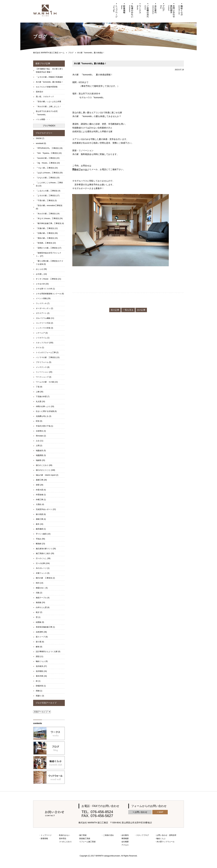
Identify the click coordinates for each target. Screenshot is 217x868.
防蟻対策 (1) (41, 686)
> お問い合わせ (140, 812)
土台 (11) (40, 441)
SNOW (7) (40, 138)
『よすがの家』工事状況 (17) (48, 196)
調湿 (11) (40, 656)
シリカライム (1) (43, 338)
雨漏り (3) (40, 696)
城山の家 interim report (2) (47, 475)
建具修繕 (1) (41, 529)
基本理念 (63, 839)
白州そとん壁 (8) (43, 607)
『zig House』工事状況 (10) (48, 163)
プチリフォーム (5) (44, 362)
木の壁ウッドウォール (165, 842)
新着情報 (44, 839)
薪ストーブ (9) (42, 637)
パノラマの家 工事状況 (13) (48, 357)
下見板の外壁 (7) (43, 397)
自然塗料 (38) (41, 632)
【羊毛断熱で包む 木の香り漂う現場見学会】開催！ (49, 71)
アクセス (125, 845)
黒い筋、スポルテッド (45, 97)
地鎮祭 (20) (40, 460)
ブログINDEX (49, 126)
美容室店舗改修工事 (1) (45, 627)
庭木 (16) (40, 524)
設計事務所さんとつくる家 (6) (48, 652)
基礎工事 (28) (41, 480)
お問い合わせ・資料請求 (166, 835)
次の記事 (141, 310)
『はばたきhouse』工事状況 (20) (49, 173)
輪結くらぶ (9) (42, 661)
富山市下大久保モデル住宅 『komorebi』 (48, 113)
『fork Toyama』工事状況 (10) (49, 153)
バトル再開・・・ (43, 119)
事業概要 (125, 839)
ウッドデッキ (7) (43, 303)
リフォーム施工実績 (87, 842)
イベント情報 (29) (43, 298)
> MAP (160, 812)
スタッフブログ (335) (45, 343)
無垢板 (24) (40, 602)
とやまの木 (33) (42, 284)
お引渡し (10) (41, 274)
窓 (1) (38, 617)
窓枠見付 (39, 92)
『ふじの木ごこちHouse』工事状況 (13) (49, 184)
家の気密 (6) (41, 514)
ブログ (71, 53)
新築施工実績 (85, 839)
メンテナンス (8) (43, 367)
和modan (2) (41, 436)
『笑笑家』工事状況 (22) (46, 243)
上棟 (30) (40, 392)
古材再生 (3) (41, 431)
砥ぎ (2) (39, 612)
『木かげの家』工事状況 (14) (48, 214)
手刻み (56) (40, 539)
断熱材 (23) (40, 544)
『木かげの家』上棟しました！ (49, 107)
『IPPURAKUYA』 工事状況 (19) (49, 148)
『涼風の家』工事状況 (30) (47, 233)
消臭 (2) (39, 593)
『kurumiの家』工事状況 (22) (48, 158)
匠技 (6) (39, 421)
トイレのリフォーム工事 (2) (47, 352)
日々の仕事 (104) (43, 563)
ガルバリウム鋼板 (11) (45, 318)
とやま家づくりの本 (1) (45, 289)
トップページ (46, 835)
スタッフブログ (143, 835)
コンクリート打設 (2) (44, 323)
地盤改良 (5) (41, 451)
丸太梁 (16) (40, 402)
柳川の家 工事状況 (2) (45, 578)
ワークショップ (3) (44, 377)
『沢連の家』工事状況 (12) (47, 228)
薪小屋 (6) (40, 642)
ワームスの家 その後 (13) (47, 382)
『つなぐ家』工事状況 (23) (47, 168)
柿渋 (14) (40, 583)
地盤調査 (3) (41, 455)
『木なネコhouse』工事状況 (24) (49, 218)
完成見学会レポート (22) (46, 509)
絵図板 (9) (40, 622)
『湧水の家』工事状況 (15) (47, 238)
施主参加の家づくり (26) (46, 549)
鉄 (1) (38, 681)
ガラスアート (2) (43, 313)
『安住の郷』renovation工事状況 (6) (49, 207)
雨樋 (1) (39, 691)
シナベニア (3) (42, 333)
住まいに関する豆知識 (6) (46, 411)
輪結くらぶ (161, 839)
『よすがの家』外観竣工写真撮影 (49, 77)
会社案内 (125, 835)
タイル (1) (40, 348)
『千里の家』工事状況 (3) (46, 201)
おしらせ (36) (41, 269)
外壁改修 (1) (41, 495)
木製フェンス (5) (43, 573)
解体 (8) (39, 647)
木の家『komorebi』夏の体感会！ (50, 82)
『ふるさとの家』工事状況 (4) (48, 191)
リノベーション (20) (44, 372)
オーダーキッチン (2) (44, 308)
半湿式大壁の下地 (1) (44, 426)
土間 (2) (39, 446)
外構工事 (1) (41, 500)
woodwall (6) (41, 143)
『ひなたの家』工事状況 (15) (48, 178)
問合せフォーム (80, 169)
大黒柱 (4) (40, 504)
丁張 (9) (39, 387)
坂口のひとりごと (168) (45, 470)
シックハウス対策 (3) (44, 328)
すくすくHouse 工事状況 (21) (48, 279)
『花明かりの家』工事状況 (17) (49, 248)
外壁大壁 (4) (41, 490)
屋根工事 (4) (41, 519)
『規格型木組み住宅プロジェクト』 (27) (49, 255)
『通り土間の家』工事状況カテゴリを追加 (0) (49, 263)
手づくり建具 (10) (43, 534)
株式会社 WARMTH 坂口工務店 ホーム (49, 53)
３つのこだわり (65, 842)
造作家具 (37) (41, 666)
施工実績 (83, 835)
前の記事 (115, 310)
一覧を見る (128, 310)
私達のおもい (64, 835)
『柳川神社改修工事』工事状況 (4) (50, 223)
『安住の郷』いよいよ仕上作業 (49, 102)
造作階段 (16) (41, 671)
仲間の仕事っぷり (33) (45, 406)
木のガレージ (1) (43, 568)
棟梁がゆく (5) (42, 588)
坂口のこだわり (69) (44, 465)
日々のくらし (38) (43, 558)
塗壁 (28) (40, 485)
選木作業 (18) (41, 676)
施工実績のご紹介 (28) (45, 553)
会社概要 (125, 842)
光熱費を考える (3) (44, 416)
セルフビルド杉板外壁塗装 (47, 87)
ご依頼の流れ (108, 835)
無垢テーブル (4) (43, 598)
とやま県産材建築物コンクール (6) (50, 294)
